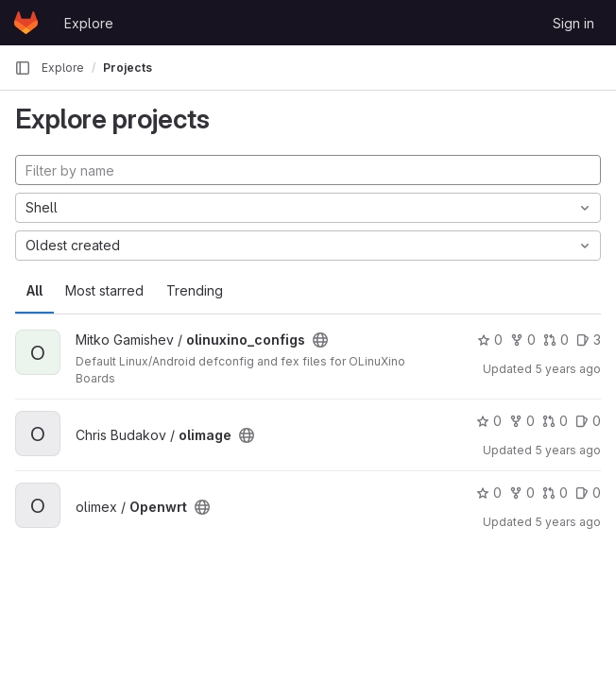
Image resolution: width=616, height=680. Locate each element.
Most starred (104, 290)
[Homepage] (26, 23)
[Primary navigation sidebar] (23, 68)
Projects (128, 68)
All (34, 290)
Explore (89, 23)
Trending (195, 290)
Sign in (573, 23)
